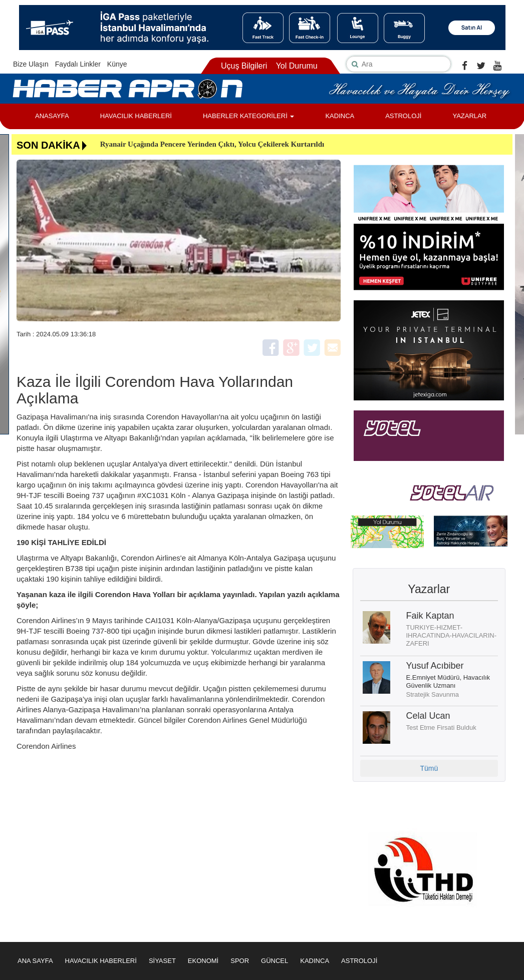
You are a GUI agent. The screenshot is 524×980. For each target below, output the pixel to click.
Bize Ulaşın (31, 64)
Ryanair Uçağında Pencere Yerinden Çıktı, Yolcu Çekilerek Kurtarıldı (212, 144)
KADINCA (340, 116)
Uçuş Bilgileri (244, 66)
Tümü (429, 768)
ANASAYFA (52, 116)
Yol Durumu (297, 66)
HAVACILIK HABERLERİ (136, 116)
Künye (117, 64)
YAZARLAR (469, 116)
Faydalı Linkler (78, 64)
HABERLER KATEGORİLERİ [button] (248, 116)
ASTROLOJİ (403, 116)
